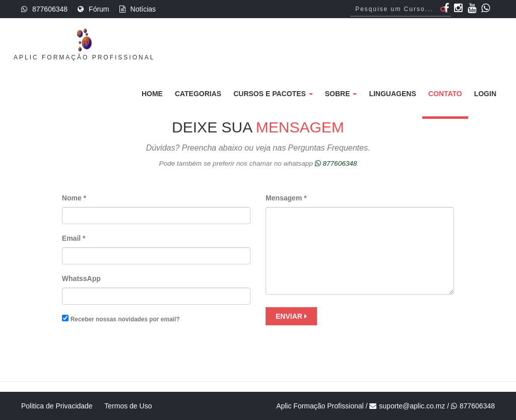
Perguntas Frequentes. (329, 148)
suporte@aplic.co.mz (412, 406)
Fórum (99, 9)
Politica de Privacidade (57, 406)
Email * (74, 238)
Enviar (291, 316)
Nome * (74, 198)
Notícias (143, 9)
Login (485, 94)
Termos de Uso (128, 406)
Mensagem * (286, 198)
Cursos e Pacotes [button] (273, 94)
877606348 (50, 9)
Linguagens (392, 94)
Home (152, 94)
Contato (445, 94)
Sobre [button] (341, 94)
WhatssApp (81, 278)
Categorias (198, 94)
